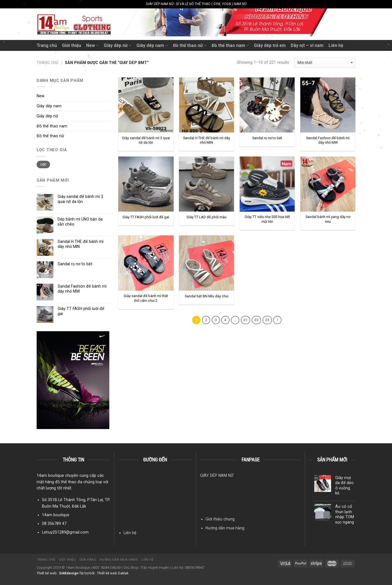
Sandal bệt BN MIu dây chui (207, 296)
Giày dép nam (152, 45)
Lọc (43, 164)
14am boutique (56, 515)
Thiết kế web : (48, 573)
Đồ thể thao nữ (190, 45)
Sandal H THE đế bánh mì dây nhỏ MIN (207, 140)
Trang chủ (47, 45)
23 (267, 320)
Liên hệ (336, 45)
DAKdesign (69, 573)
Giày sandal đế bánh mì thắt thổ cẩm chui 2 (146, 298)
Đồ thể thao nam (230, 45)
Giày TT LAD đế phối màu (206, 217)
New (92, 45)
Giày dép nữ (118, 45)
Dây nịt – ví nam (307, 45)
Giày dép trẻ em (270, 45)
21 (245, 320)
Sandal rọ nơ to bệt (267, 138)
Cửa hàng (88, 560)
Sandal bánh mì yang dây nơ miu (328, 219)
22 (256, 320)
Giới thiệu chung (220, 519)
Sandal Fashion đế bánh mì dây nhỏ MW (328, 140)
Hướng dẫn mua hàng (225, 528)
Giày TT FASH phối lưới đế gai (146, 217)
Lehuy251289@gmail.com (65, 532)
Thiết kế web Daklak (113, 573)
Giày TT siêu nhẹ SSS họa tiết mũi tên (267, 219)
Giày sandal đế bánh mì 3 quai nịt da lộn (146, 140)
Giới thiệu (72, 45)
